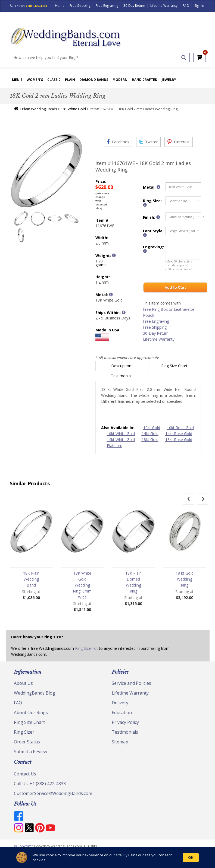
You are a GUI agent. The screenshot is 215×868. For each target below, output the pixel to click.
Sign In (199, 6)
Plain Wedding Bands (40, 109)
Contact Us (25, 774)
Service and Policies (131, 683)
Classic (54, 80)
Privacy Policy (125, 722)
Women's (35, 80)
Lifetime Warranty (164, 6)
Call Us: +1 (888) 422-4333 (40, 784)
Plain (70, 80)
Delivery (120, 703)
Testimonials (125, 732)
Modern (120, 80)
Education (122, 712)
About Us (23, 683)
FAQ (186, 6)
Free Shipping (80, 6)
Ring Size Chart (175, 366)
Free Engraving (107, 6)
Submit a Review (30, 752)
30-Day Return (134, 6)
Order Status (27, 742)
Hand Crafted (145, 80)
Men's (17, 80)
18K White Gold (73, 109)
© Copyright (24, 846)
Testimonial (122, 376)
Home (60, 6)
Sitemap (120, 742)
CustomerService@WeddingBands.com (53, 793)
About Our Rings (31, 712)
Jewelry (169, 80)
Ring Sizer (24, 732)
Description (122, 366)
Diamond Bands (94, 80)
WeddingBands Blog (35, 693)
